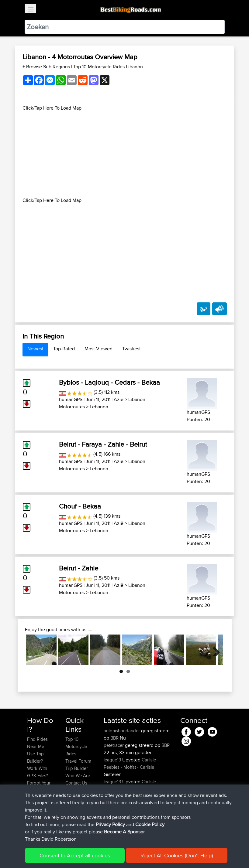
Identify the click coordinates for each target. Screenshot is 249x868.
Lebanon (99, 407)
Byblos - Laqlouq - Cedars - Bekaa (109, 382)
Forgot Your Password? (39, 786)
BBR (114, 738)
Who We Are (78, 776)
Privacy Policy (110, 828)
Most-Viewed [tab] (99, 349)
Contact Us (76, 783)
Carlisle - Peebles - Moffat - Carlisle (131, 763)
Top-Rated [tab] (64, 349)
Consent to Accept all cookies (75, 859)
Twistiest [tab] (131, 349)
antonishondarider (122, 731)
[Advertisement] (125, 154)
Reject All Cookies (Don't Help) (177, 859)
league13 (113, 760)
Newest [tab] (35, 349)
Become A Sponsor (124, 835)
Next (214, 650)
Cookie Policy (150, 828)
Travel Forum (78, 761)
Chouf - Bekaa (80, 506)
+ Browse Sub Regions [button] (47, 67)
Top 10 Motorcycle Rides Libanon (108, 67)
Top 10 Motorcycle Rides (76, 746)
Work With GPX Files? (38, 772)
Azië (119, 399)
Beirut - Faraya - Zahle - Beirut (103, 444)
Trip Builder (77, 768)
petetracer (114, 745)
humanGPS (71, 399)
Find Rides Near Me (37, 743)
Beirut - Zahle (79, 568)
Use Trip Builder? (35, 757)
